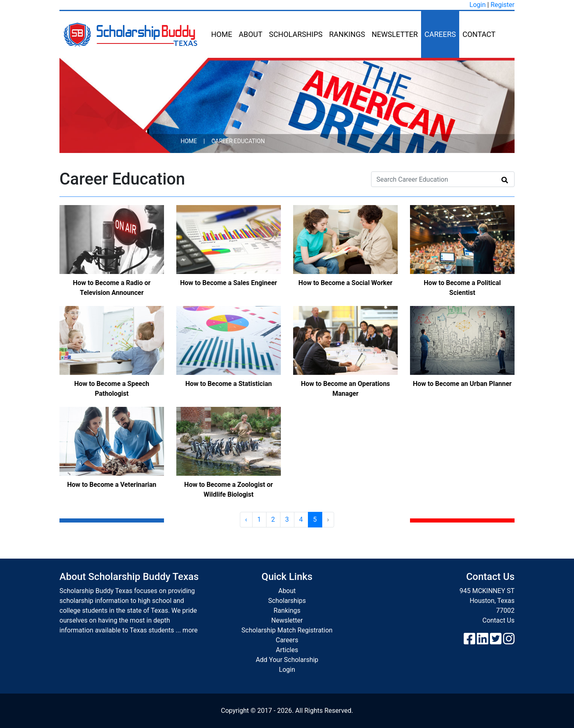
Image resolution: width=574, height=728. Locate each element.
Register (502, 5)
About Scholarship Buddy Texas (129, 577)
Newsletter (395, 34)
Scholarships (296, 34)
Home (222, 34)
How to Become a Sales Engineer (228, 283)
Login (477, 5)
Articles (287, 650)
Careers (440, 34)
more (190, 630)
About (251, 34)
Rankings (347, 34)
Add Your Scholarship (287, 660)
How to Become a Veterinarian (112, 485)
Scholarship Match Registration (287, 630)
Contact (479, 34)
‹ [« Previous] (246, 519)
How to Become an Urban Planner (462, 384)
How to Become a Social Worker (345, 283)
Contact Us (498, 620)
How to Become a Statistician (229, 384)
